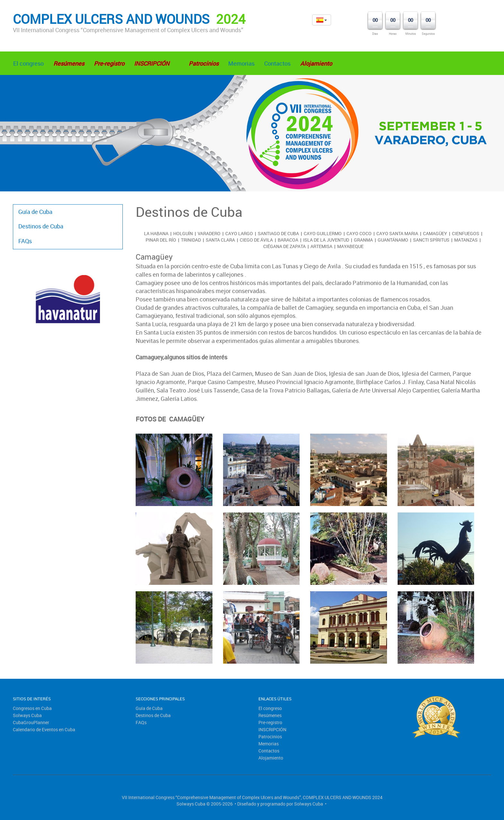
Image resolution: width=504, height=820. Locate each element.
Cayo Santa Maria (397, 233)
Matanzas (466, 240)
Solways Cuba (27, 715)
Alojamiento (271, 758)
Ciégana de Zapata (284, 246)
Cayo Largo (239, 233)
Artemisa (321, 246)
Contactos (277, 63)
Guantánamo (393, 240)
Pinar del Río (161, 240)
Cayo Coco (359, 233)
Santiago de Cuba (278, 233)
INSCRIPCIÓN (272, 729)
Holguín (183, 233)
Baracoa (288, 240)
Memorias (241, 63)
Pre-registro (270, 722)
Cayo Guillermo (323, 233)
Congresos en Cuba (32, 708)
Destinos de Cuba (41, 226)
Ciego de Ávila (256, 240)
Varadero (209, 233)
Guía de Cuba (35, 212)
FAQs (25, 241)
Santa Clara (220, 240)
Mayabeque (350, 246)
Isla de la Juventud (326, 240)
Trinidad (191, 240)
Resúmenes (270, 715)
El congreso (28, 63)
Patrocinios (270, 737)
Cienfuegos (466, 233)
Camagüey (435, 233)
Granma (363, 240)
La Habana (156, 233)
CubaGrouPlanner (31, 722)
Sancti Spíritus (431, 240)
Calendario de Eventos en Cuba (44, 729)
